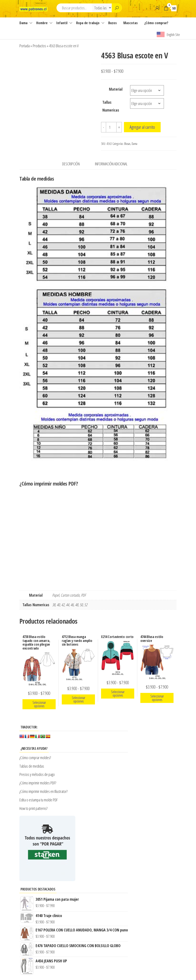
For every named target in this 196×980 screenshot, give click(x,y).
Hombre (42, 23)
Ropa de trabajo (88, 23)
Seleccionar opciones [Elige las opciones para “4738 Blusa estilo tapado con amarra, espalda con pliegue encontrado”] (39, 704)
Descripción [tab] (71, 164)
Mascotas (131, 23)
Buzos (113, 23)
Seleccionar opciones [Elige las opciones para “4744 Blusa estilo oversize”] (157, 698)
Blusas (127, 144)
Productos (39, 46)
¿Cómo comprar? (156, 23)
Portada (25, 46)
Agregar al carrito (142, 127)
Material (116, 89)
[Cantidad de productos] (111, 127)
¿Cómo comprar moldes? (35, 758)
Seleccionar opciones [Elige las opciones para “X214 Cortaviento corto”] (118, 694)
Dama (23, 23)
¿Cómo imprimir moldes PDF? (38, 783)
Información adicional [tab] (111, 164)
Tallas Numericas (111, 106)
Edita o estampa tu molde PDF (39, 800)
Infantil (62, 23)
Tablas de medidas (32, 766)
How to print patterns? (33, 808)
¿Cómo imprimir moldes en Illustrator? (43, 791)
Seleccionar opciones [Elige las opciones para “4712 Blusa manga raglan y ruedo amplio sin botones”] (78, 699)
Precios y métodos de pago (37, 774)
